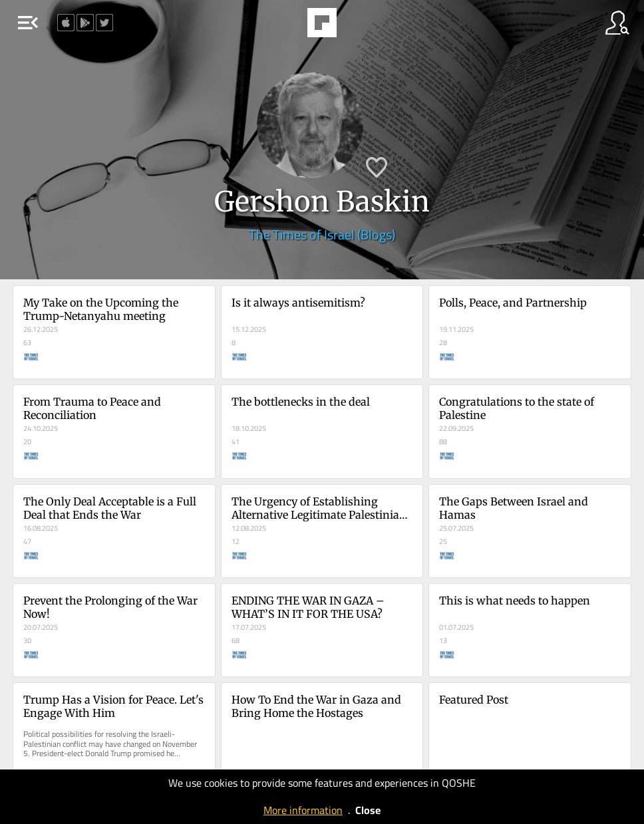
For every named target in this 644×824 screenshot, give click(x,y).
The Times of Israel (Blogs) (322, 234)
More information (303, 810)
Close (368, 810)
